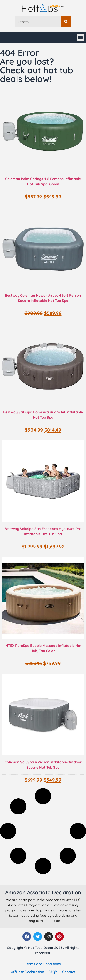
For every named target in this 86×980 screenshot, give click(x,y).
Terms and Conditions (43, 964)
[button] (80, 37)
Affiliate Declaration (27, 972)
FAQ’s (53, 972)
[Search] (66, 22)
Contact (69, 972)
